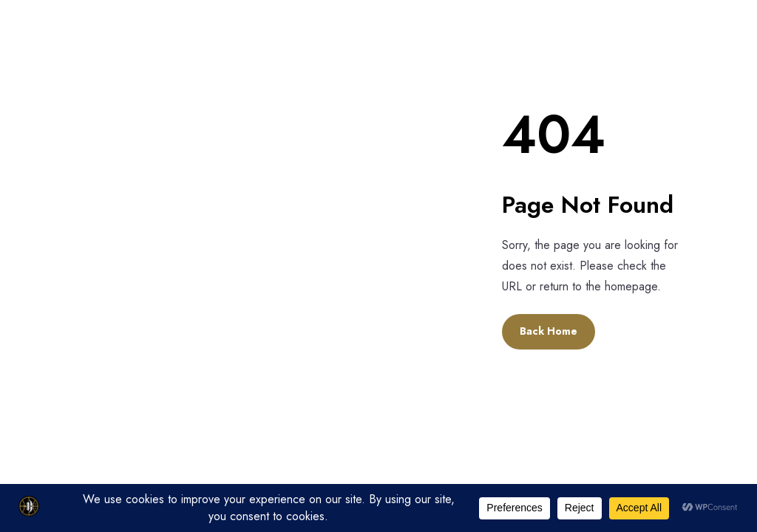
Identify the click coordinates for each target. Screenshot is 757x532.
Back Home (549, 331)
